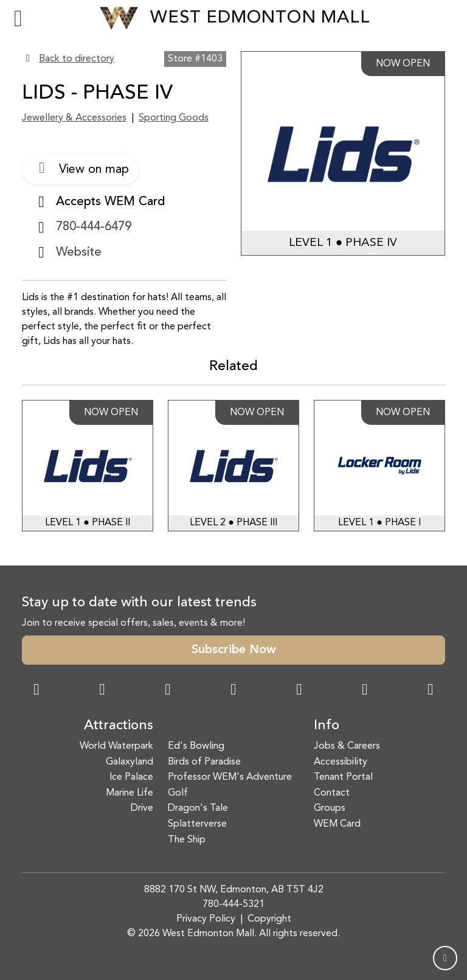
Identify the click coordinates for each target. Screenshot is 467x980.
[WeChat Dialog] (299, 691)
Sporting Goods (174, 118)
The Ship (187, 840)
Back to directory (77, 59)
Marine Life (130, 793)
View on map (81, 168)
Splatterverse (197, 824)
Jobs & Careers (347, 746)
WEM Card (337, 824)
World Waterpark (116, 746)
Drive (142, 808)
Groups (330, 808)
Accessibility (341, 762)
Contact (332, 793)
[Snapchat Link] (168, 691)
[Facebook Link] (36, 691)
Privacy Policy (206, 919)
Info (327, 726)
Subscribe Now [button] (234, 650)
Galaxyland (130, 762)
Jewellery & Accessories (74, 118)
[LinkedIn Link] (431, 691)
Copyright (269, 919)
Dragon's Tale (198, 808)
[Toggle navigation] (18, 18)
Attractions (119, 726)
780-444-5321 (233, 905)
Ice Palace (131, 777)
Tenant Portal (343, 777)
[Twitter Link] (233, 691)
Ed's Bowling (196, 746)
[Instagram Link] (102, 691)
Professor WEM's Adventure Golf (230, 785)
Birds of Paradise (204, 762)
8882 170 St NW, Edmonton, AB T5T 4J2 (234, 890)
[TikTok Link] (365, 691)
